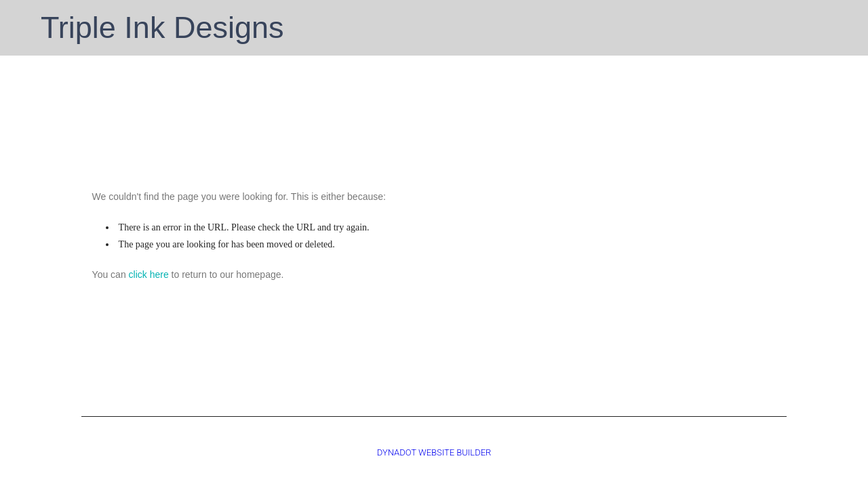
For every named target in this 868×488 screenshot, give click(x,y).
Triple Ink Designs (162, 27)
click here (149, 274)
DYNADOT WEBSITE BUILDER (434, 452)
